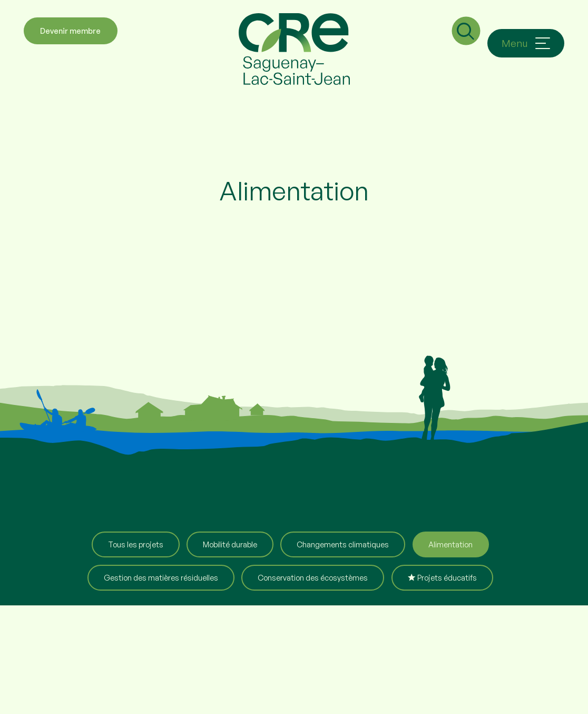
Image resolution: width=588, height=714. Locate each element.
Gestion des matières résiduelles (161, 577)
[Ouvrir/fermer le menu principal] (526, 43)
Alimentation (450, 544)
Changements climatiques (343, 544)
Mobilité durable (230, 544)
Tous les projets (136, 544)
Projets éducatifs (442, 577)
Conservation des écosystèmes (313, 577)
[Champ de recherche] (464, 42)
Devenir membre (70, 43)
